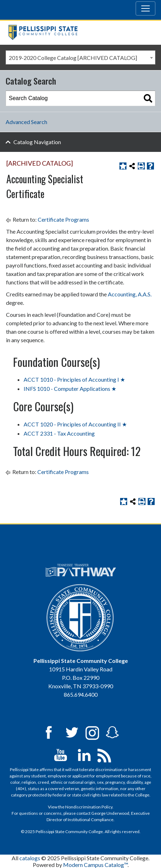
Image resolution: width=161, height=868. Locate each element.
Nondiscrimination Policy (89, 807)
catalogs (30, 858)
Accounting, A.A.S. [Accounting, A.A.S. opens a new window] (130, 294)
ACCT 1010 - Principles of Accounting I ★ (74, 379)
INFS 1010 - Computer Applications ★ (70, 389)
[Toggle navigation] (145, 8)
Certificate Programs (63, 219)
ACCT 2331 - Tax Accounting (59, 433)
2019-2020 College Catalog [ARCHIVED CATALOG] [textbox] (73, 58)
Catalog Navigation (37, 142)
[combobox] (80, 57)
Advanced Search (26, 122)
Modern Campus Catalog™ (95, 865)
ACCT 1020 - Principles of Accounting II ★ (75, 424)
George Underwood (110, 813)
